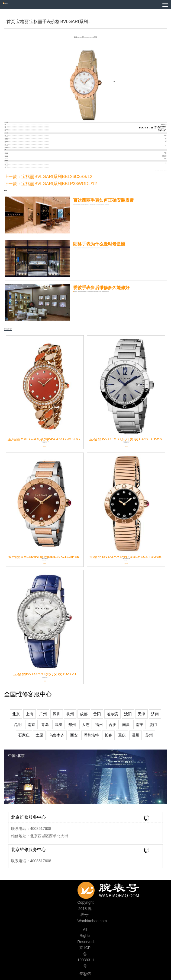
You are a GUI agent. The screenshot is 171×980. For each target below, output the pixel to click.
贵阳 (97, 714)
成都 (84, 714)
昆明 (18, 725)
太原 (39, 735)
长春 (108, 735)
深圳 (57, 714)
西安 (74, 735)
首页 (11, 22)
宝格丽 (22, 22)
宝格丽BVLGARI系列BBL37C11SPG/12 (46, 556)
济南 (155, 714)
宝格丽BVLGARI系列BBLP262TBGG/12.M (130, 556)
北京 (16, 714)
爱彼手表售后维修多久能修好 (101, 288)
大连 (86, 725)
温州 (135, 735)
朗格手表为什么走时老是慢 (99, 244)
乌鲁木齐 (57, 735)
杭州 (70, 714)
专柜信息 (85, 974)
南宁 (140, 725)
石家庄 (24, 735)
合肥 (112, 725)
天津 (141, 714)
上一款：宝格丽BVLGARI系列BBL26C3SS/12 (48, 177)
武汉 (59, 725)
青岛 (45, 725)
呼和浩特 (91, 735)
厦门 (153, 725)
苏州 (149, 735)
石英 (162, 129)
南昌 (126, 725)
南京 (31, 725)
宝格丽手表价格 (44, 22)
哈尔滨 (112, 714)
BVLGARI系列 (74, 22)
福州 (99, 725)
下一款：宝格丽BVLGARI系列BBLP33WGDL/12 (50, 184)
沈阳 (128, 714)
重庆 (122, 735)
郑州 (72, 725)
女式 (162, 131)
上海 (30, 714)
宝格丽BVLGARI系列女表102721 (45, 674)
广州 (43, 714)
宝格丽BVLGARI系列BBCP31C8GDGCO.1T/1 (52, 439)
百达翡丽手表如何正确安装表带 (104, 200)
